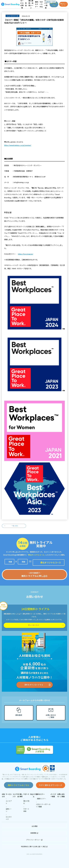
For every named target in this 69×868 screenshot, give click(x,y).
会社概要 (35, 826)
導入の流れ (26, 802)
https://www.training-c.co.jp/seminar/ (18, 145)
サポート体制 (26, 810)
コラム (34, 795)
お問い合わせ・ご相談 (61, 795)
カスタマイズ (9, 818)
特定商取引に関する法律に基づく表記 (35, 846)
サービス (9, 794)
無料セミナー (40, 794)
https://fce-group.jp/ (26, 254)
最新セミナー (42, 799)
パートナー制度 (53, 795)
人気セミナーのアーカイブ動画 (43, 805)
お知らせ (3, 795)
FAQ (32, 794)
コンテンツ (15, 795)
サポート (26, 794)
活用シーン (9, 810)
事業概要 (35, 833)
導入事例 (21, 795)
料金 (18, 795)
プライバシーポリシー (35, 840)
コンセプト (9, 802)
